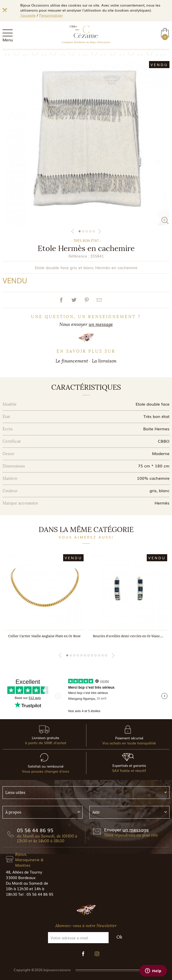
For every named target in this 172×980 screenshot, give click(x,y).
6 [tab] (85, 655)
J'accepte (28, 15)
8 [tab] (92, 655)
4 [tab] (90, 231)
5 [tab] (94, 231)
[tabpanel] (86, 142)
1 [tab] (80, 231)
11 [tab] (103, 655)
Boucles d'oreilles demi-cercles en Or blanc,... (128, 636)
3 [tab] (87, 231)
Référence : (79, 256)
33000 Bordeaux (21, 877)
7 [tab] (88, 655)
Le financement (72, 361)
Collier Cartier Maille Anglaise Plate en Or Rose (44, 636)
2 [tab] (83, 231)
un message (101, 324)
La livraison (104, 361)
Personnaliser (51, 15)
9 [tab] (95, 655)
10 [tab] (99, 655)
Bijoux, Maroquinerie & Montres (29, 859)
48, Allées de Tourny (24, 872)
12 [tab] (106, 655)
